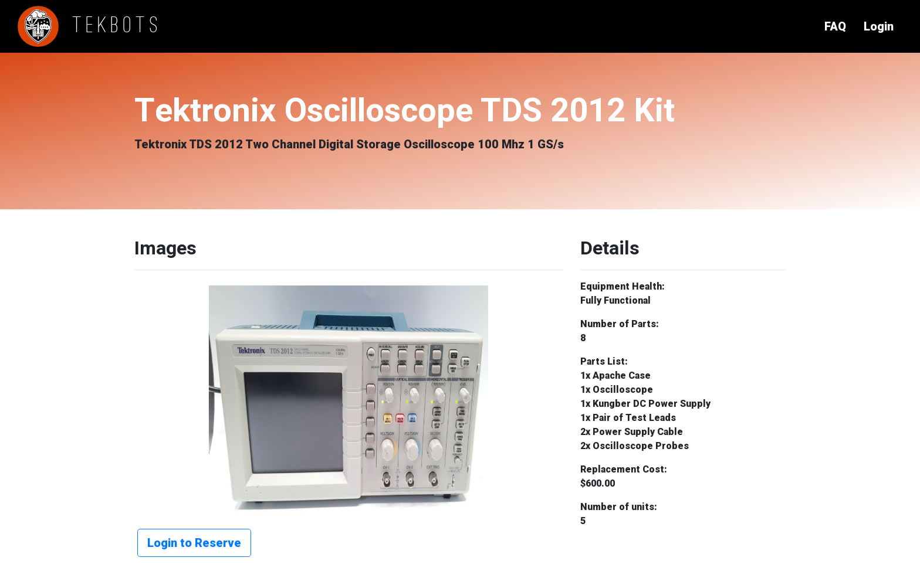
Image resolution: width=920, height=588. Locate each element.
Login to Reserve (194, 543)
